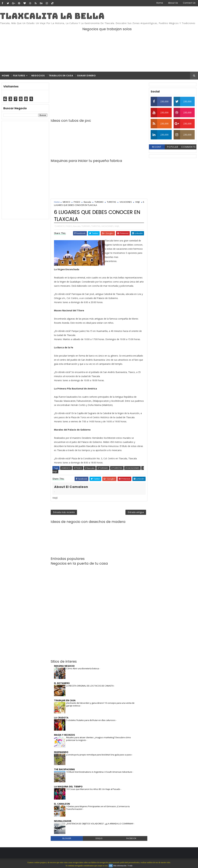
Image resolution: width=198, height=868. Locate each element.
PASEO (77, 202)
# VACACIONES (132, 468)
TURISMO (99, 202)
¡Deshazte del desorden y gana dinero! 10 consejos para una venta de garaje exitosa (100, 704)
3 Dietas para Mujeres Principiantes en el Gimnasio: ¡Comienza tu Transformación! (98, 808)
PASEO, (69, 226)
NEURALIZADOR (63, 821)
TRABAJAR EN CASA (65, 700)
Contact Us (189, 3)
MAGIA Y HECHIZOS (64, 735)
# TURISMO (103, 468)
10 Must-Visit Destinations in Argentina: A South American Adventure (99, 772)
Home (160, 3)
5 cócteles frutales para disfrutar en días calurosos (91, 720)
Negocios (38, 76)
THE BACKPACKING (64, 769)
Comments (188, 147)
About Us (173, 3)
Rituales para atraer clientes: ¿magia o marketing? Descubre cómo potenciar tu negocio (99, 739)
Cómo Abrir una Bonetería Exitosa (83, 668)
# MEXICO (66, 468)
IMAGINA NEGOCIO (64, 666)
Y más (130, 866)
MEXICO (66, 202)
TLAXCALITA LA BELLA (52, 16)
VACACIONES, (108, 226)
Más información (120, 866)
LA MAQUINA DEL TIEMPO (68, 786)
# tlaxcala (90, 468)
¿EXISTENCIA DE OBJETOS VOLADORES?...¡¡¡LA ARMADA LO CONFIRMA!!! (100, 824)
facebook (131, 838)
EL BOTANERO (62, 683)
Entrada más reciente (64, 512)
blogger (67, 838)
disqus (99, 838)
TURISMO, (86, 226)
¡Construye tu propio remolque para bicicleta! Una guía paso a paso (99, 755)
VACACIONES (126, 202)
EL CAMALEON (62, 804)
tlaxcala (87, 202)
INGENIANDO (61, 752)
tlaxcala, (77, 226)
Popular (173, 147)
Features (19, 76)
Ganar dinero (86, 76)
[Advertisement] (25, 170)
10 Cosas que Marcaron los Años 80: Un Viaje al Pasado (93, 789)
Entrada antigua (136, 512)
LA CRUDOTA (61, 718)
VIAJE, (117, 226)
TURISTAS (112, 202)
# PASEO (78, 468)
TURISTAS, (96, 226)
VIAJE (138, 202)
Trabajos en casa (61, 76)
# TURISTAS (117, 468)
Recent (157, 147)
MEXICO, (61, 226)
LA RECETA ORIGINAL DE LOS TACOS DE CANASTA (90, 686)
